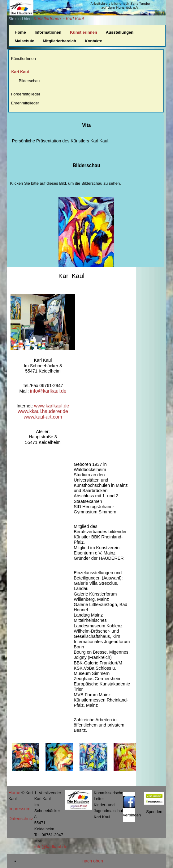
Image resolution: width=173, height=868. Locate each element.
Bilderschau (29, 81)
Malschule (25, 41)
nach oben (93, 861)
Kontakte (93, 41)
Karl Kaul (20, 72)
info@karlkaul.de (48, 391)
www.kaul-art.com (43, 417)
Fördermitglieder (26, 94)
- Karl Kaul (74, 19)
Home (20, 32)
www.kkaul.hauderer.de (43, 411)
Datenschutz (21, 819)
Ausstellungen (120, 32)
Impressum (20, 809)
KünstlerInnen (47, 19)
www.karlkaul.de (52, 406)
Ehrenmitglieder (25, 103)
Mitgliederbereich (59, 41)
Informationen (48, 32)
